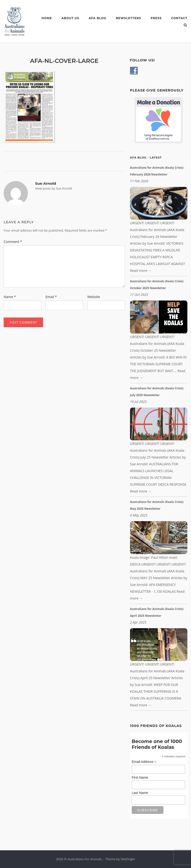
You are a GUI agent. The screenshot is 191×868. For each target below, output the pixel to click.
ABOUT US (70, 18)
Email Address (144, 762)
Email (51, 297)
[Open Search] (185, 25)
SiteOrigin (128, 859)
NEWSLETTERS (128, 18)
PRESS (156, 18)
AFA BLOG (97, 18)
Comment (13, 242)
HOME (47, 18)
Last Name (140, 793)
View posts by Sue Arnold (53, 188)
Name (10, 297)
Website (94, 297)
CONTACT (179, 18)
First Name (140, 777)
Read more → (141, 271)
